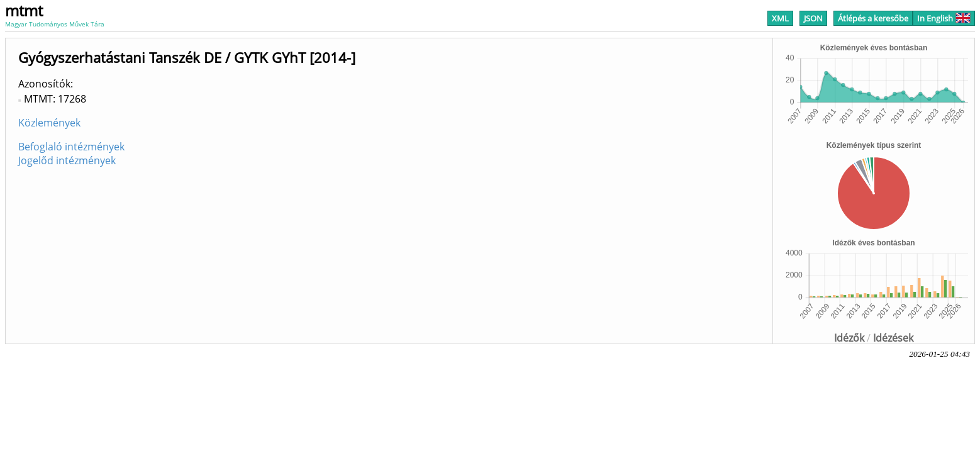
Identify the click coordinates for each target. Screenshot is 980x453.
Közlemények (49, 123)
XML (780, 18)
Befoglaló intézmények (71, 147)
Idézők (849, 338)
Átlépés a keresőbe (873, 18)
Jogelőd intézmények (67, 160)
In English (944, 18)
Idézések (893, 338)
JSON (813, 18)
